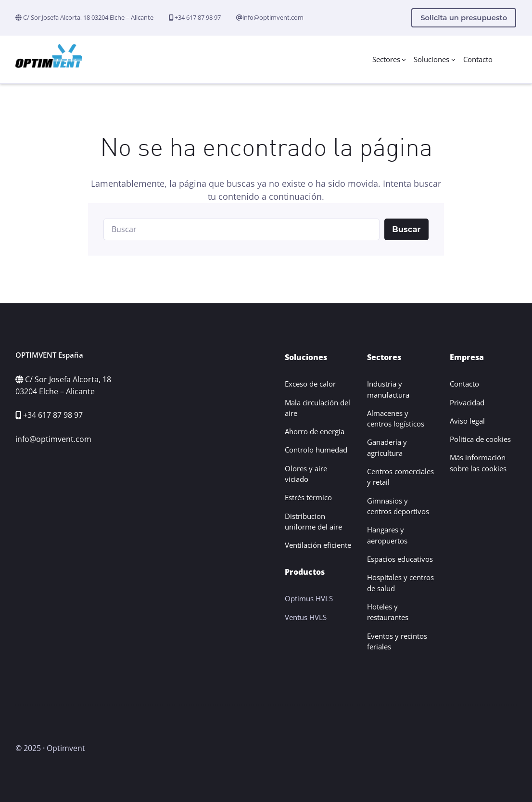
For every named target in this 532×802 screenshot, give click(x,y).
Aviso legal (467, 421)
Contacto (464, 384)
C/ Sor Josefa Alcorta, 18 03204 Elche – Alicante (88, 17)
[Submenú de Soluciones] (453, 59)
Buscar (406, 229)
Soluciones (431, 59)
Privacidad (467, 402)
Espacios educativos (400, 559)
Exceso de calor (310, 384)
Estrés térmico (308, 497)
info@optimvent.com (273, 17)
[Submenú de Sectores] (404, 59)
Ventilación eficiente (318, 545)
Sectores (386, 59)
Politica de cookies (480, 439)
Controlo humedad (316, 450)
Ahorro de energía (315, 431)
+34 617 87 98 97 (197, 17)
